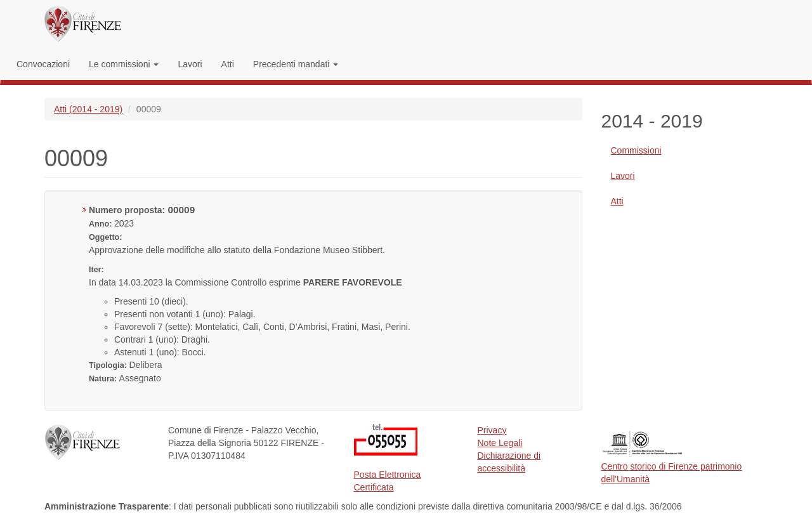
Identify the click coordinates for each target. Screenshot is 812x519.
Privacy (492, 430)
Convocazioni (43, 64)
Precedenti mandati (296, 64)
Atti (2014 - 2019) (88, 109)
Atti (228, 64)
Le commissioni (124, 64)
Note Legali (500, 443)
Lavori (190, 64)
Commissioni (636, 150)
